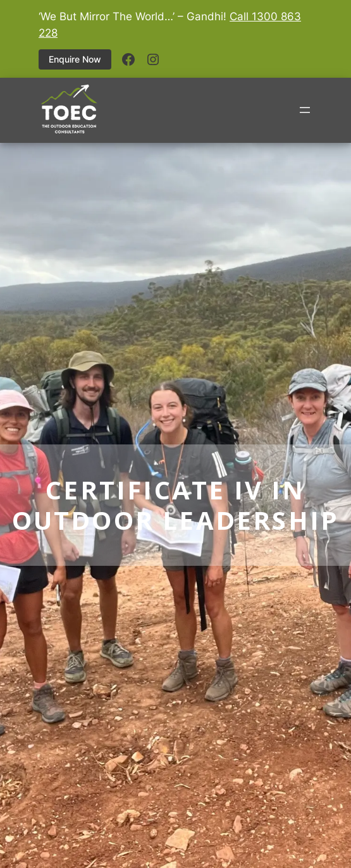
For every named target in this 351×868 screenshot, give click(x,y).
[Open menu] (305, 110)
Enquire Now (75, 59)
